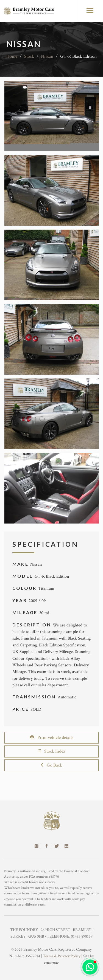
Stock (29, 56)
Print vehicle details (52, 738)
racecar (51, 963)
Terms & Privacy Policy (62, 956)
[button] (90, 967)
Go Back (51, 765)
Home (12, 56)
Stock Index (52, 751)
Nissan (47, 56)
